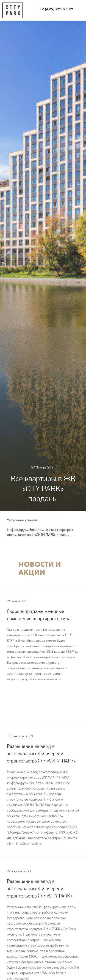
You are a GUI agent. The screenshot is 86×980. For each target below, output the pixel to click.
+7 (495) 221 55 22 (57, 9)
